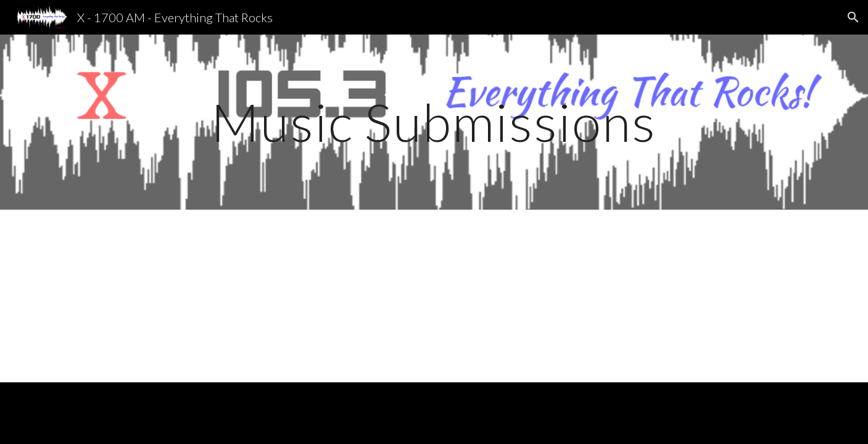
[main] (434, 122)
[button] (853, 17)
